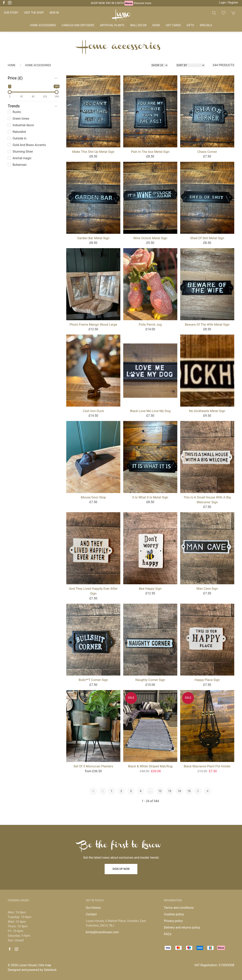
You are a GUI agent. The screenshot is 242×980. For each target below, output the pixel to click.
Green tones (19, 119)
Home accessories (43, 25)
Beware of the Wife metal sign (207, 324)
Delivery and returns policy (182, 927)
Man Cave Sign (207, 589)
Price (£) (15, 78)
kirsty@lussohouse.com (102, 932)
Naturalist (17, 132)
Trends (14, 106)
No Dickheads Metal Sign (207, 411)
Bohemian (17, 165)
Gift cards (173, 25)
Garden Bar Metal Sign (93, 238)
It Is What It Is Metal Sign (150, 497)
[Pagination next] (198, 791)
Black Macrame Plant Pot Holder (207, 766)
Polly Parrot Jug (150, 324)
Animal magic (20, 158)
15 (189, 791)
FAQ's (168, 934)
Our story (11, 13)
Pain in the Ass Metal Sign (150, 152)
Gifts (190, 25)
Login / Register (229, 3)
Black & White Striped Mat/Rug (150, 766)
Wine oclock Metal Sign (150, 238)
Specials (206, 25)
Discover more (143, 3)
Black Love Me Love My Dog (150, 411)
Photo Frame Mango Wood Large (93, 324)
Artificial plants (112, 25)
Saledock (50, 970)
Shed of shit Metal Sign (207, 238)
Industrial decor (21, 125)
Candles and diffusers (78, 25)
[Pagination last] (208, 791)
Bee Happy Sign (150, 589)
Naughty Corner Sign (150, 680)
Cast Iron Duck (93, 411)
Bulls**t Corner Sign (93, 680)
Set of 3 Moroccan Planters (93, 766)
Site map (45, 965)
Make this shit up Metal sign (93, 152)
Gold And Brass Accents (27, 145)
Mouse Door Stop (93, 497)
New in (54, 13)
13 (170, 791)
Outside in (17, 138)
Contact (91, 914)
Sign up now (121, 869)
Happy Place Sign (207, 680)
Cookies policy (174, 914)
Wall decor (138, 25)
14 (179, 791)
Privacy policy (173, 921)
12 (160, 791)
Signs (156, 25)
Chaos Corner (207, 152)
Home (12, 65)
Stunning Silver (20, 152)
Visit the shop (34, 13)
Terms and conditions (179, 908)
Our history (93, 908)
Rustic (14, 112)
